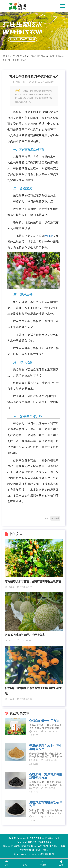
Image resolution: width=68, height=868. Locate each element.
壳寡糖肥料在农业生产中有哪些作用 (46, 748)
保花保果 (55, 518)
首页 (5, 56)
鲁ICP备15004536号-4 (40, 842)
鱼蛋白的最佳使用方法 (44, 721)
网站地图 (49, 854)
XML (42, 854)
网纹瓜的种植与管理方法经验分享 (25, 635)
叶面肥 (49, 236)
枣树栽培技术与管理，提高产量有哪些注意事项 (33, 581)
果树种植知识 (38, 56)
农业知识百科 (19, 56)
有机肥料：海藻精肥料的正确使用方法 (46, 776)
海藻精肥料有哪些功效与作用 (46, 804)
